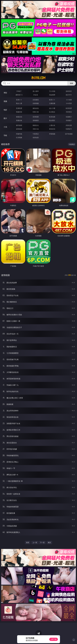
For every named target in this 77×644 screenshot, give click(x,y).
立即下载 (54, 639)
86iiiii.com (38, 78)
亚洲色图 (36, 117)
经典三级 (36, 112)
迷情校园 (19, 129)
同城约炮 (19, 134)
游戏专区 (69, 91)
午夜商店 (36, 134)
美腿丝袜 (19, 120)
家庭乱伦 (36, 125)
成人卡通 (52, 108)
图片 (5, 118)
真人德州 (36, 91)
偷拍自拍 (36, 108)
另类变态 (69, 112)
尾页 (49, 542)
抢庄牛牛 (69, 95)
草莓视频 (52, 134)
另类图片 (69, 120)
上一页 (35, 542)
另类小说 (36, 129)
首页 (28, 542)
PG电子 (19, 91)
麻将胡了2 (19, 95)
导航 (5, 135)
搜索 (72, 83)
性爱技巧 (69, 129)
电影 (5, 110)
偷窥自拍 (19, 117)
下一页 (42, 542)
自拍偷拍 (36, 100)
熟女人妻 (19, 103)
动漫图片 (69, 117)
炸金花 (36, 95)
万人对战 (52, 91)
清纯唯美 (36, 120)
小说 (5, 127)
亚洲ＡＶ (19, 100)
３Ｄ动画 (69, 100)
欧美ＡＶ (52, 100)
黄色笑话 (52, 129)
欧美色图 (52, 117)
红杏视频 (19, 137)
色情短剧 (36, 137)
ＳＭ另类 (69, 103)
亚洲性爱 (19, 108)
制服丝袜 (19, 112)
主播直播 (52, 103)
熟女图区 (52, 120)
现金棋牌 (52, 95)
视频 (5, 101)
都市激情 (19, 125)
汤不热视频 (69, 134)
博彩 (5, 93)
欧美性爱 (69, 108)
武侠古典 (69, 125)
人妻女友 (52, 125)
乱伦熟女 (52, 112)
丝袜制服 (36, 103)
